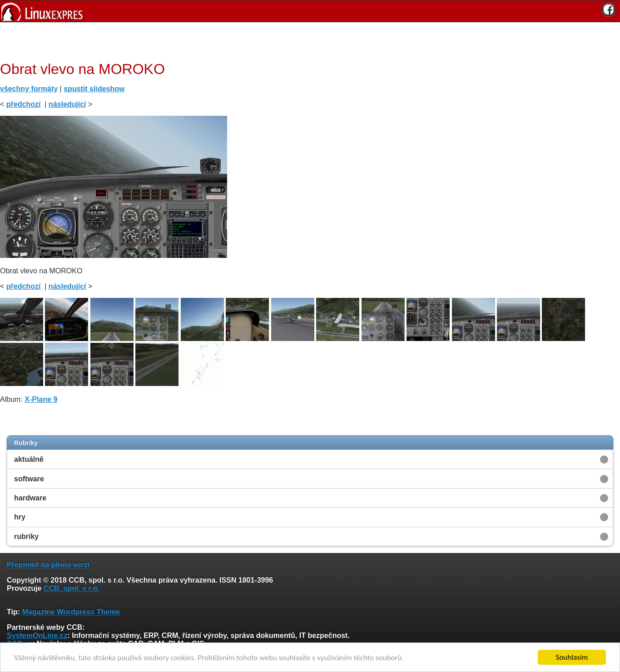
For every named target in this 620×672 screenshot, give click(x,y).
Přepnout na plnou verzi (48, 565)
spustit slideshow (94, 89)
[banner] (310, 11)
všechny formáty (29, 89)
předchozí (24, 104)
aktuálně (29, 459)
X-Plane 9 (41, 399)
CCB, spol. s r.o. (72, 588)
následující (67, 104)
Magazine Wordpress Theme (71, 612)
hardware (30, 498)
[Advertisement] (307, 40)
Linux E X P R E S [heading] (310, 11)
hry (20, 517)
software (29, 479)
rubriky (26, 536)
